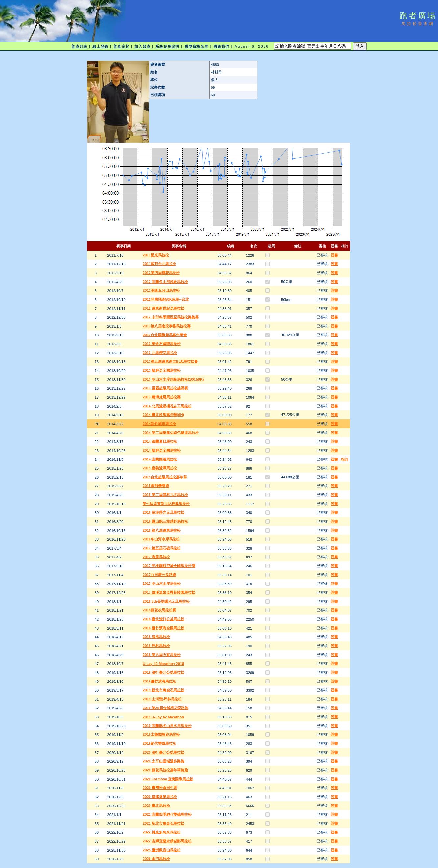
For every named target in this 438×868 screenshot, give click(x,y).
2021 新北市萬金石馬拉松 (163, 823)
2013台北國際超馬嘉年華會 (165, 335)
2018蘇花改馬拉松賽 (159, 610)
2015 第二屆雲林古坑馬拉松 (165, 495)
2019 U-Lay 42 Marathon (163, 717)
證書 (334, 255)
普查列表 (79, 46)
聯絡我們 (221, 46)
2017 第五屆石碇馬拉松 (162, 548)
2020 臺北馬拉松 (156, 806)
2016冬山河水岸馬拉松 (161, 539)
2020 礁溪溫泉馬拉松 (160, 797)
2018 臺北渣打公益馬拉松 (163, 619)
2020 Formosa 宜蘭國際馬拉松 (168, 779)
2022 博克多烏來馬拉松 (162, 832)
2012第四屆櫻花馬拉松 (161, 273)
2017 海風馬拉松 (156, 557)
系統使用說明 (167, 46)
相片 (345, 459)
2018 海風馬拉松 (156, 637)
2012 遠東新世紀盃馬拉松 (163, 308)
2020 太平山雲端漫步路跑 (163, 761)
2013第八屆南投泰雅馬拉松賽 (166, 326)
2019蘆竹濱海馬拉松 (159, 681)
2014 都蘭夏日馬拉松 (160, 441)
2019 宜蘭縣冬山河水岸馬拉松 (167, 726)
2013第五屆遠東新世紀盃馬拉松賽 (170, 361)
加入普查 (142, 46)
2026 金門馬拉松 (156, 859)
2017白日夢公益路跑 (159, 575)
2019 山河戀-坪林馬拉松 (162, 699)
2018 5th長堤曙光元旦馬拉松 (166, 601)
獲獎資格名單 (197, 46)
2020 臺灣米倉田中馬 (160, 788)
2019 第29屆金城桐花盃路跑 (165, 708)
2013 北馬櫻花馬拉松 (160, 353)
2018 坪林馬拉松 (156, 646)
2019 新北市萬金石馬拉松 (163, 690)
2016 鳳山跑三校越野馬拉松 (165, 521)
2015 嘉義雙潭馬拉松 (160, 468)
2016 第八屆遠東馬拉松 (162, 530)
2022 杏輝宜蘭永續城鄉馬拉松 (167, 841)
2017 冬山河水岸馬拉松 (162, 583)
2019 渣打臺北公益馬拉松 (163, 672)
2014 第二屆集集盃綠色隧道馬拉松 (171, 433)
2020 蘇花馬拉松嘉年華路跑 (165, 770)
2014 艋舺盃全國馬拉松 (162, 450)
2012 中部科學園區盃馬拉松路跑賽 (171, 317)
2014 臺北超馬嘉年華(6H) (163, 415)
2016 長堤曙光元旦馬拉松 (163, 512)
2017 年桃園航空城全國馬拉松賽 (169, 566)
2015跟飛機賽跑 (156, 486)
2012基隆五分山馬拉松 (161, 290)
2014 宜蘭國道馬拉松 (160, 459)
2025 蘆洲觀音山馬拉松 (162, 850)
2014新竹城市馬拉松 (159, 424)
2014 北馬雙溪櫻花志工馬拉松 (167, 406)
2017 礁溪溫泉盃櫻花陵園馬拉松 (169, 592)
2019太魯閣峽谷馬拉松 (161, 734)
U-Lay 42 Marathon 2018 (163, 664)
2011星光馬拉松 (156, 255)
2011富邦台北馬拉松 (159, 264)
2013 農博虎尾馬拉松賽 (162, 397)
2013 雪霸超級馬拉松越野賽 (165, 388)
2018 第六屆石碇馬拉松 (162, 655)
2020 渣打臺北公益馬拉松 (163, 752)
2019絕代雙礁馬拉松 (159, 743)
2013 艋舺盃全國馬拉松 (162, 370)
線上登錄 (100, 46)
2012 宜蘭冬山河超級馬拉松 (165, 282)
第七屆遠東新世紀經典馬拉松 (166, 504)
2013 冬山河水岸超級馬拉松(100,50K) (173, 379)
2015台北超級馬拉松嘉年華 (165, 477)
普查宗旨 (121, 46)
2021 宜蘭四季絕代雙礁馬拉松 (167, 814)
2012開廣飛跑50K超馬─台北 (166, 299)
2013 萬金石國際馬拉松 (162, 344)
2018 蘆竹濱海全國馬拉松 (163, 628)
